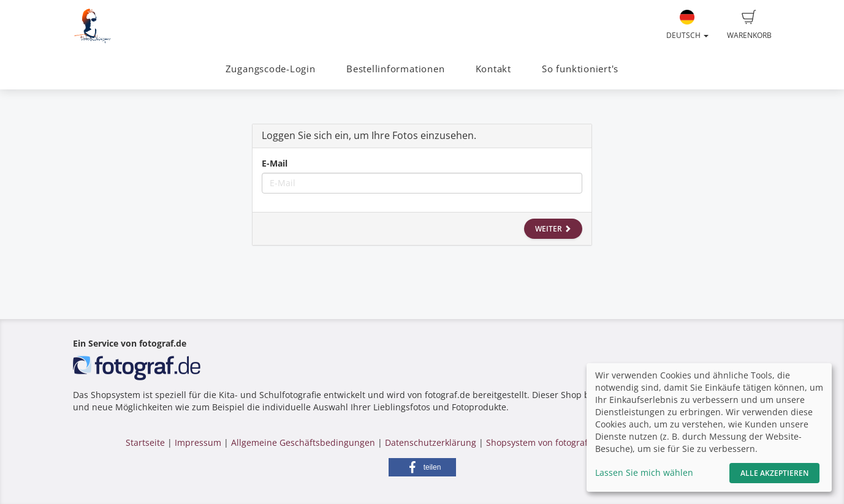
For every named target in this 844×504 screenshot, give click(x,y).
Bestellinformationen (395, 69)
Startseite (145, 442)
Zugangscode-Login (271, 69)
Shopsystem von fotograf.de (543, 442)
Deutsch (687, 25)
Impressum (198, 442)
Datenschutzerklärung (431, 442)
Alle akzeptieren (774, 473)
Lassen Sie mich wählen (644, 472)
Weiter (553, 229)
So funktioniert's (580, 69)
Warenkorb (749, 25)
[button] (422, 467)
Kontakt (493, 69)
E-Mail (275, 163)
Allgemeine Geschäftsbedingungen (303, 442)
